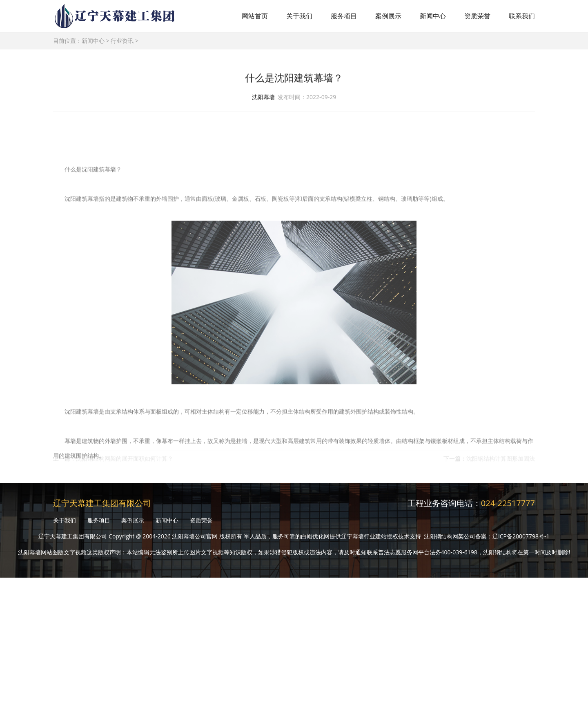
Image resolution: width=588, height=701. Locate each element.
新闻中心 (433, 16)
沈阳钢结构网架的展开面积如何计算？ (125, 462)
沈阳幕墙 (263, 98)
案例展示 (388, 16)
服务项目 (344, 16)
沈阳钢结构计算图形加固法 (501, 462)
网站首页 (255, 16)
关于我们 (299, 16)
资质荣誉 (477, 16)
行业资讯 (122, 41)
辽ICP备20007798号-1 (521, 536)
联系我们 (522, 16)
